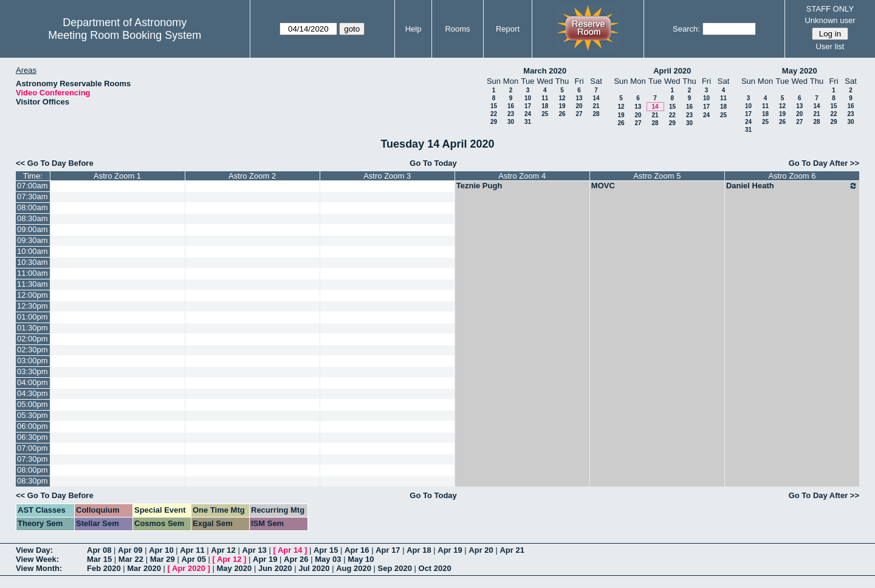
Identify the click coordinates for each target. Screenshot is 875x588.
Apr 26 (296, 559)
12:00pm (33, 295)
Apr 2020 (189, 568)
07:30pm (33, 459)
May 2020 (800, 71)
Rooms (457, 29)
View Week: (37, 559)
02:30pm (33, 350)
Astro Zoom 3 (387, 176)
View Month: (39, 568)
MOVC (603, 186)
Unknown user (830, 20)
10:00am (33, 251)
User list (830, 46)
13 (579, 98)
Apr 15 (326, 550)
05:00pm (33, 404)
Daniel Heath (792, 186)
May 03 (328, 559)
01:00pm (33, 317)
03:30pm (33, 371)
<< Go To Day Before (55, 163)
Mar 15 (99, 559)
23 (511, 114)
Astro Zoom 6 (792, 176)
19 (562, 106)
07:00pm (33, 448)
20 (579, 106)
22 (494, 114)
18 (545, 106)
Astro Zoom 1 (117, 176)
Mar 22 (131, 559)
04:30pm (33, 393)
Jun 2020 (275, 568)
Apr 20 (481, 550)
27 (579, 114)
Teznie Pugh (479, 186)
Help (413, 29)
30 (511, 122)
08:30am (33, 218)
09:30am (33, 240)
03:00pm (33, 361)
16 (511, 106)
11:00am (33, 273)
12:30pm (33, 306)
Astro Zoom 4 (522, 176)
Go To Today (433, 163)
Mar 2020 (144, 568)
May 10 (361, 559)
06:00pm (33, 426)
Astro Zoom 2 (252, 176)
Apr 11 (192, 550)
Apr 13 (254, 550)
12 (562, 98)
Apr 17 (388, 550)
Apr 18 (419, 550)
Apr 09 (130, 550)
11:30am (33, 284)
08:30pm (33, 481)
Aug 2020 (354, 568)
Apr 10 (161, 550)
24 (528, 114)
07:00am (33, 186)
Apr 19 (450, 550)
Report (508, 29)
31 (528, 122)
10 (528, 98)
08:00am (33, 207)
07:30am (33, 197)
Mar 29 (163, 559)
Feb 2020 (104, 568)
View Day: (34, 550)
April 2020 (672, 71)
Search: (686, 29)
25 (545, 114)
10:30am (33, 262)
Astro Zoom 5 (657, 176)
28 (596, 114)
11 (545, 98)
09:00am (33, 229)
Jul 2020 (314, 568)
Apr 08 (99, 550)
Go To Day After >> (824, 163)
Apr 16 (357, 550)
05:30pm (33, 415)
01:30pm (33, 328)
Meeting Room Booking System (125, 35)
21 (596, 106)
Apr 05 (193, 559)
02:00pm (33, 339)
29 (494, 122)
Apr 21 (512, 550)
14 (596, 98)
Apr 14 (290, 550)
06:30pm (33, 437)
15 (494, 106)
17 (528, 106)
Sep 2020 (395, 568)
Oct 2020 (435, 568)
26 (562, 114)
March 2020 (545, 71)
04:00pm (33, 382)
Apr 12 (223, 550)
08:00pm (33, 470)
